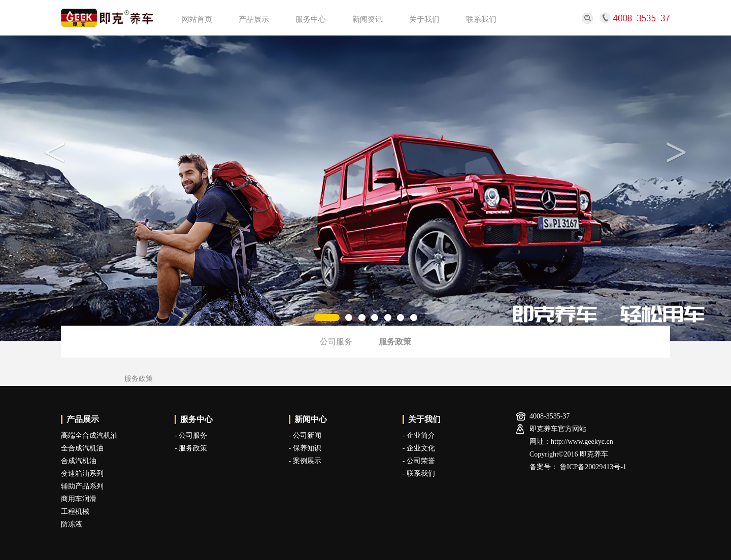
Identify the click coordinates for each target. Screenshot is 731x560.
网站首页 (197, 19)
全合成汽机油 (82, 448)
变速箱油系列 (82, 474)
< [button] (55, 152)
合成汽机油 (79, 461)
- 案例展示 (305, 461)
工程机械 (75, 512)
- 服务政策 (191, 448)
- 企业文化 (419, 448)
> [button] (676, 152)
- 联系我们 (419, 474)
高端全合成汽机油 (89, 435)
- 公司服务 (191, 435)
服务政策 (395, 342)
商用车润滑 (79, 499)
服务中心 (311, 19)
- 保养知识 (305, 448)
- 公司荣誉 (419, 461)
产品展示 (254, 19)
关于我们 (424, 19)
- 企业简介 (419, 435)
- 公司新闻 (305, 435)
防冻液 (72, 524)
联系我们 (481, 19)
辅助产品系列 (82, 486)
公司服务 (336, 342)
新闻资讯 (368, 19)
